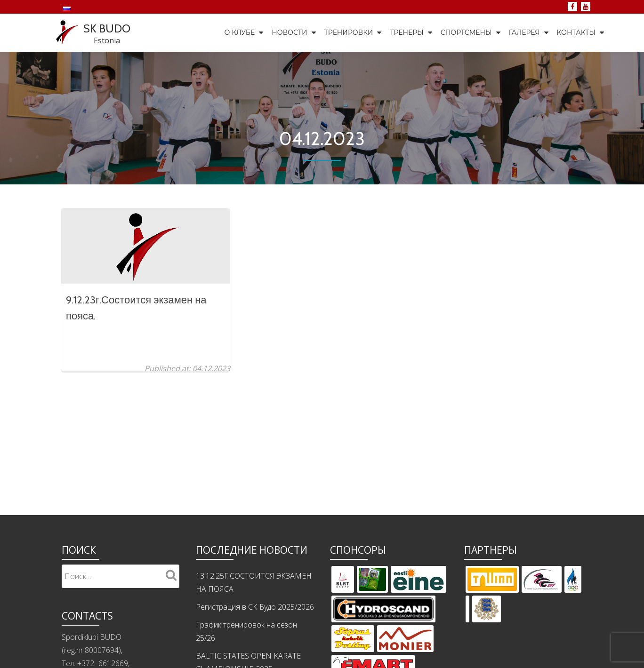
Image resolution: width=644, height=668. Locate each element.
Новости (289, 32)
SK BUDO (107, 28)
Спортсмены (466, 32)
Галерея (524, 32)
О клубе (240, 32)
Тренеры (407, 32)
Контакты (576, 32)
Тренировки (349, 32)
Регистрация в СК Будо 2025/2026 (255, 626)
